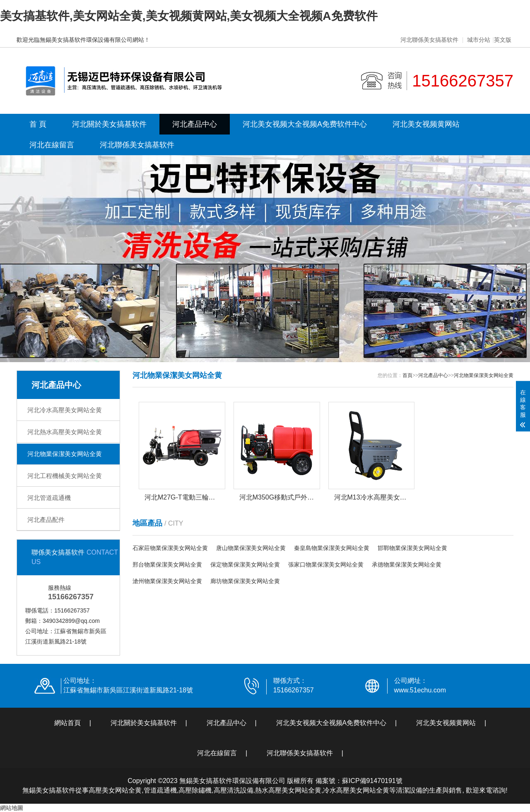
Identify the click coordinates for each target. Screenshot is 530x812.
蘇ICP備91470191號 (372, 781)
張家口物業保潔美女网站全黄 (326, 565)
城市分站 (479, 40)
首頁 (407, 375)
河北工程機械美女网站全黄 (65, 476)
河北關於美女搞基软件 (109, 124)
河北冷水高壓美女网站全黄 (65, 410)
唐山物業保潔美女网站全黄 (251, 548)
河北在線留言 (52, 145)
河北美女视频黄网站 (426, 124)
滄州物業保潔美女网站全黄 (167, 581)
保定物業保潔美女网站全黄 (245, 565)
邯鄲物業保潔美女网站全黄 (412, 548)
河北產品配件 (46, 520)
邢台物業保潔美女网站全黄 (167, 565)
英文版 (503, 40)
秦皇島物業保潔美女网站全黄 (332, 548)
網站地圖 (12, 808)
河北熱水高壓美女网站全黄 (65, 432)
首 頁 (38, 124)
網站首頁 (67, 723)
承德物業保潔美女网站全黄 (407, 565)
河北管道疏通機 (49, 498)
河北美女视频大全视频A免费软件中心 (305, 124)
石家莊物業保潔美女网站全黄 (170, 548)
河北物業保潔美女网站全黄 (65, 454)
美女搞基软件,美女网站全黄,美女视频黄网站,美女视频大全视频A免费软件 (189, 16)
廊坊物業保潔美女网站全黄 (245, 581)
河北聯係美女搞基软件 (429, 40)
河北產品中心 (195, 124)
